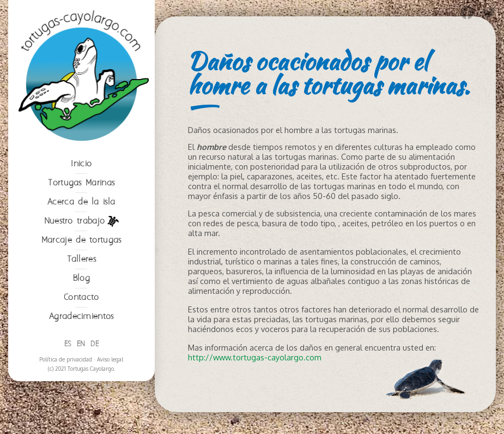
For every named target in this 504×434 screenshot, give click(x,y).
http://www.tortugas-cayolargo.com (255, 357)
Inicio (81, 164)
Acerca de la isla (81, 202)
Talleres (81, 259)
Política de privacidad (66, 359)
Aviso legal (110, 359)
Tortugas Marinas (81, 183)
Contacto (81, 297)
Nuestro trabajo (81, 221)
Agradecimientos (81, 317)
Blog (81, 278)
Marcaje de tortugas (81, 240)
